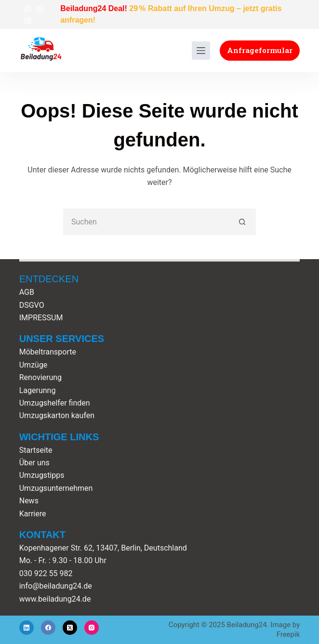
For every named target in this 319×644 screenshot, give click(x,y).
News (29, 501)
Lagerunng (38, 390)
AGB (27, 292)
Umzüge (33, 365)
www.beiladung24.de (55, 599)
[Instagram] (92, 628)
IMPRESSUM (41, 318)
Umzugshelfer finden (55, 403)
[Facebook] (48, 628)
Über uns (34, 463)
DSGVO (32, 305)
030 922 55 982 (46, 573)
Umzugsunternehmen (56, 488)
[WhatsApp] (28, 8)
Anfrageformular (260, 50)
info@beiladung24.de (56, 586)
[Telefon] (28, 20)
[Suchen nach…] (146, 222)
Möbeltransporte (48, 352)
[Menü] (201, 51)
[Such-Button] (243, 222)
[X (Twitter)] (70, 628)
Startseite (36, 450)
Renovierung (40, 377)
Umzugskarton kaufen (57, 415)
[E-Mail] (40, 8)
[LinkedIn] (27, 628)
